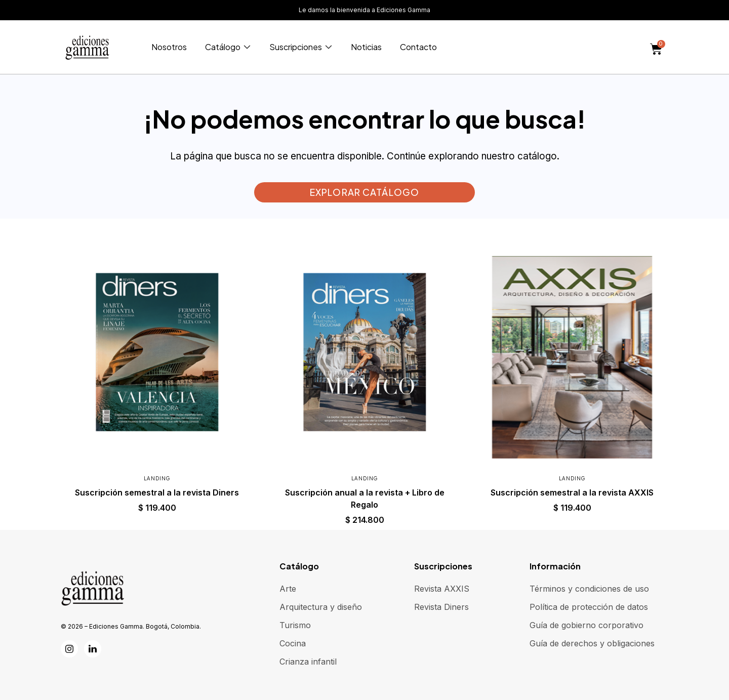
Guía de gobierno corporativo (586, 625)
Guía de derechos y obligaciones (592, 643)
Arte (288, 589)
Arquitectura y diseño (321, 607)
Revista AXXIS (442, 589)
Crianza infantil (308, 662)
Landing (157, 478)
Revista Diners (441, 607)
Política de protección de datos (589, 607)
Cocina (293, 643)
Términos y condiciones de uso (589, 589)
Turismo (295, 625)
